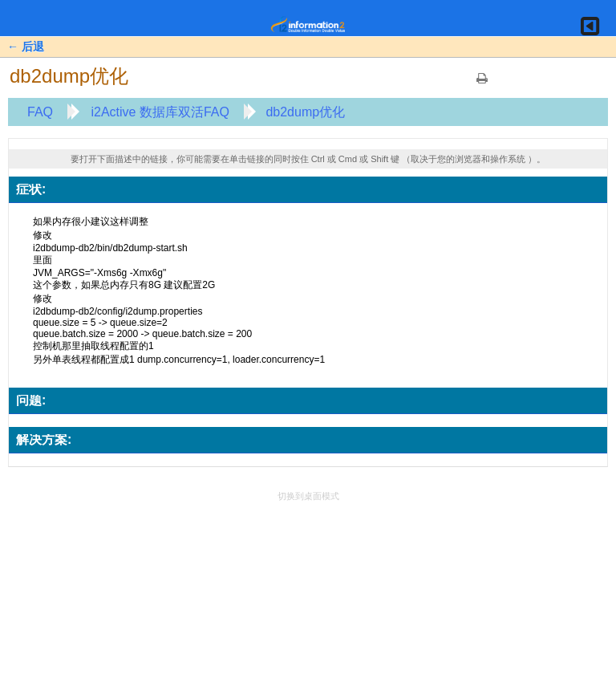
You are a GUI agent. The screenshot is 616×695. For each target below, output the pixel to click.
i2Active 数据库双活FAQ (160, 112)
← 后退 (26, 47)
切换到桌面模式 (308, 496)
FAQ (40, 112)
